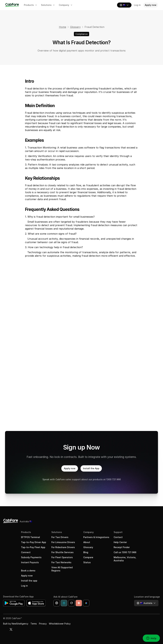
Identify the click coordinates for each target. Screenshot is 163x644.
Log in (24, 586)
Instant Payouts (30, 562)
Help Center (120, 542)
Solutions (57, 532)
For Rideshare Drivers (63, 547)
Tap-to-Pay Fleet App (33, 547)
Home (62, 27)
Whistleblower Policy (60, 624)
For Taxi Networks (61, 562)
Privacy (43, 624)
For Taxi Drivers (60, 537)
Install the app (29, 581)
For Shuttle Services (62, 552)
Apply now (27, 576)
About (87, 542)
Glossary (75, 27)
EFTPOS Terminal (30, 537)
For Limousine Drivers (63, 542)
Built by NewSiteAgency (16, 624)
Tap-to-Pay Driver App (34, 542)
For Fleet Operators (62, 557)
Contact (118, 537)
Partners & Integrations (96, 537)
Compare (88, 557)
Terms (34, 624)
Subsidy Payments (31, 557)
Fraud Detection (94, 27)
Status (87, 562)
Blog (86, 552)
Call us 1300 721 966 (125, 552)
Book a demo (28, 571)
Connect (26, 552)
